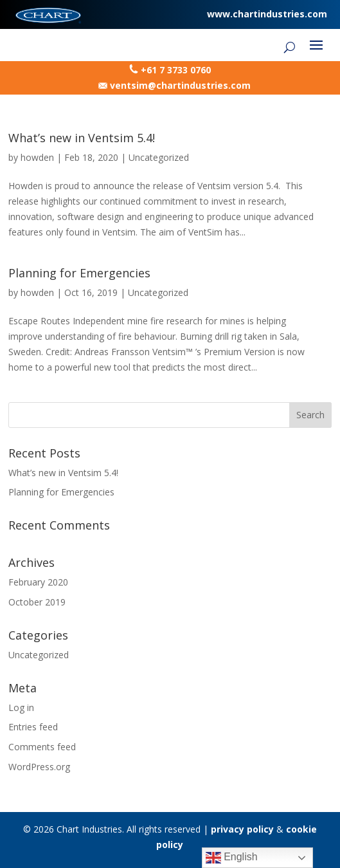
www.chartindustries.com (267, 14)
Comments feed (42, 747)
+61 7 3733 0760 (176, 70)
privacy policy (242, 829)
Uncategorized (159, 157)
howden (37, 157)
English (232, 858)
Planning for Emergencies (79, 273)
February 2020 (38, 582)
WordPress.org (39, 767)
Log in (21, 707)
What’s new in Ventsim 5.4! (82, 138)
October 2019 (37, 602)
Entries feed (33, 727)
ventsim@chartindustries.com (180, 85)
